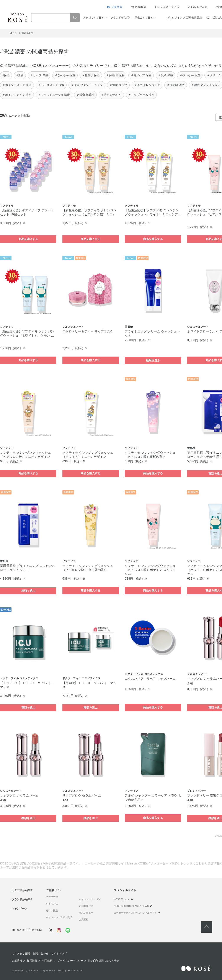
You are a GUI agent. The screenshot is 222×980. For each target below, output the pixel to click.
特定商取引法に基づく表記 (104, 961)
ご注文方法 (52, 897)
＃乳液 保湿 (166, 75)
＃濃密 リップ (118, 85)
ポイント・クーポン (90, 899)
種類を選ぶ (153, 360)
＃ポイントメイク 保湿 (17, 85)
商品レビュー (86, 913)
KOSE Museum (122, 899)
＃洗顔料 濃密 (176, 85)
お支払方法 (52, 904)
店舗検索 (141, 7)
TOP (11, 33)
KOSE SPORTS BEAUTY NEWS (131, 906)
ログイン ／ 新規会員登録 (187, 18)
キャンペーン (20, 909)
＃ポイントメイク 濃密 (17, 95)
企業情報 (117, 7)
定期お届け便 (86, 906)
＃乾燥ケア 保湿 (141, 75)
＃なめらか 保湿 (65, 75)
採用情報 (32, 961)
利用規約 (47, 961)
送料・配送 (52, 911)
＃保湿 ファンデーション (87, 85)
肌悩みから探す (144, 18)
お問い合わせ (41, 954)
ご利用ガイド (54, 890)
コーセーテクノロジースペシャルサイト (135, 913)
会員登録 (84, 919)
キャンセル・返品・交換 (59, 917)
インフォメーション (167, 7)
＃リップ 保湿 (39, 75)
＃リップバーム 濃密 (141, 95)
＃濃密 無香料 (85, 95)
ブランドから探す (121, 18)
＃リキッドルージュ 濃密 (54, 95)
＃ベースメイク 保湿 (51, 85)
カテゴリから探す (94, 18)
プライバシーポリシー (70, 961)
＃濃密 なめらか (111, 95)
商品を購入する (28, 239)
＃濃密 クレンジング (147, 85)
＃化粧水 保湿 (91, 75)
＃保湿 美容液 (115, 75)
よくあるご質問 (198, 7)
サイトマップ (59, 954)
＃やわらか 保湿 (190, 75)
